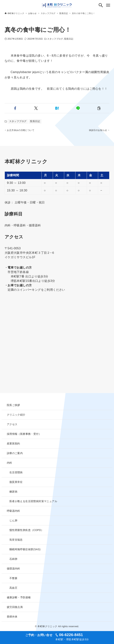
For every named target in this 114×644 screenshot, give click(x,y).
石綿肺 (13, 559)
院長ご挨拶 (13, 405)
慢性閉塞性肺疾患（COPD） (27, 530)
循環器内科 (13, 569)
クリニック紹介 (16, 415)
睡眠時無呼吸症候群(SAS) (25, 549)
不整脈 (13, 578)
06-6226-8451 (71, 635)
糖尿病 (13, 492)
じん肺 (13, 520)
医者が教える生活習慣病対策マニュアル (33, 501)
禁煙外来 (12, 617)
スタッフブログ (55, 39)
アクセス (12, 424)
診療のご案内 (15, 453)
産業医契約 (13, 444)
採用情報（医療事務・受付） (24, 434)
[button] (15, 108)
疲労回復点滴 (15, 607)
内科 (9, 463)
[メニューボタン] (108, 5)
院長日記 (69, 39)
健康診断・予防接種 (19, 597)
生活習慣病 (16, 472)
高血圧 (13, 588)
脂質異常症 (16, 482)
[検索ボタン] (101, 5)
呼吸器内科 (13, 511)
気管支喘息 (16, 540)
